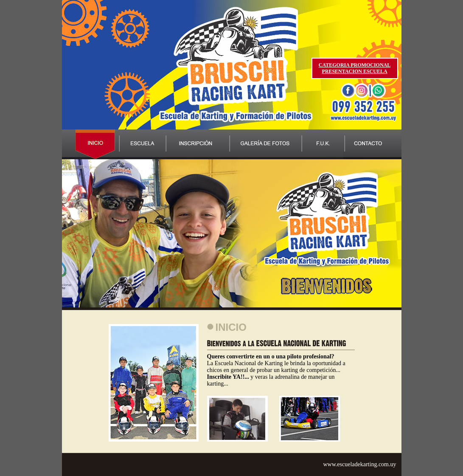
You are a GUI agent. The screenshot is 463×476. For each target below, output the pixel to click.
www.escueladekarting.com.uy (359, 464)
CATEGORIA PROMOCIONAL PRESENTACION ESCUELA (355, 68)
